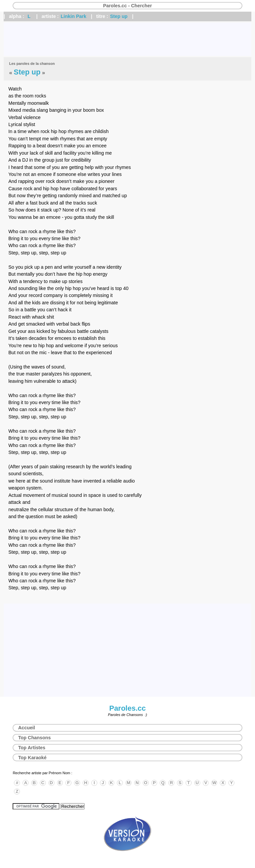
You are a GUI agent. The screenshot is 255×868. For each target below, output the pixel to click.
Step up (119, 16)
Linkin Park (74, 16)
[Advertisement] (127, 39)
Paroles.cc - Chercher (127, 6)
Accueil (27, 728)
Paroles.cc (127, 708)
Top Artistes (32, 748)
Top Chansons (35, 738)
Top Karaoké (33, 758)
